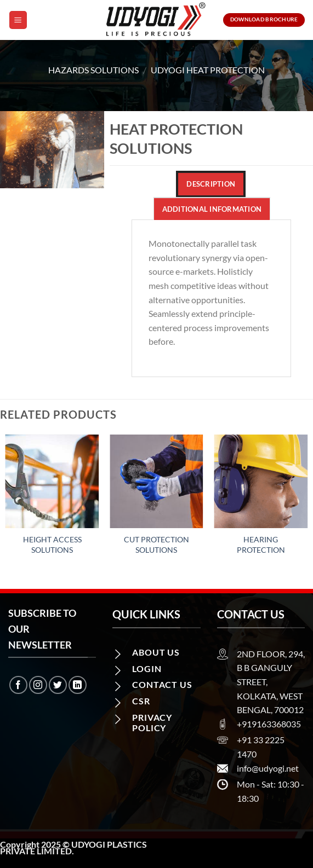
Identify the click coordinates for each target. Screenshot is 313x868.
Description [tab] (211, 184)
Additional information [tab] (212, 209)
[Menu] (18, 20)
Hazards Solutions (93, 70)
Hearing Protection (261, 545)
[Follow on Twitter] (58, 685)
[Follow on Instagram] (38, 685)
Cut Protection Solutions (156, 545)
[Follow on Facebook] (18, 685)
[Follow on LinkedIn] (78, 685)
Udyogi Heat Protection (208, 70)
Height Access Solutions (52, 545)
